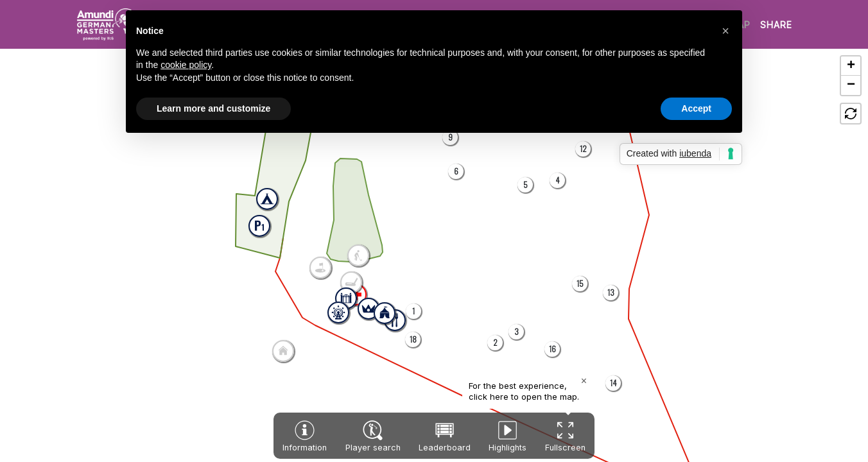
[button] (413, 311)
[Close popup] (584, 381)
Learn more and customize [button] (213, 108)
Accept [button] (696, 108)
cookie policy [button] (186, 65)
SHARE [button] (776, 25)
